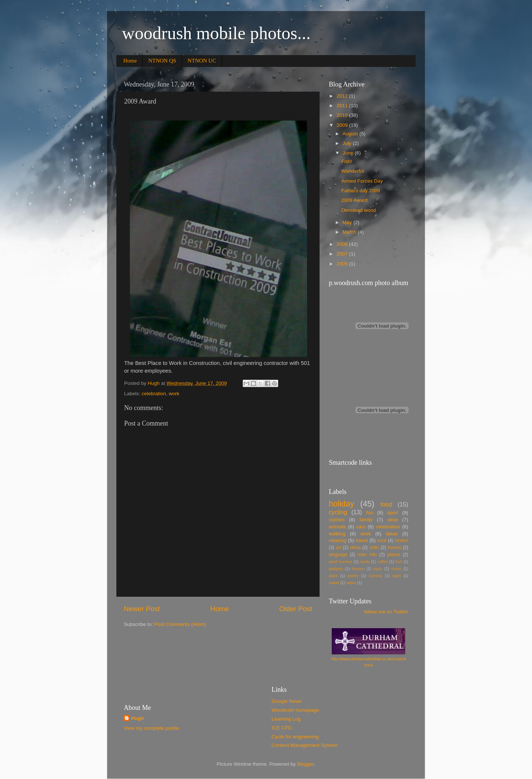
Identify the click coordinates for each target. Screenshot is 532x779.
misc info (367, 555)
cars (361, 527)
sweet (334, 583)
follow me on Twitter (386, 612)
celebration (154, 394)
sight (397, 576)
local (382, 541)
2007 (343, 254)
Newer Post (142, 609)
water (351, 583)
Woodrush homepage (295, 710)
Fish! (347, 161)
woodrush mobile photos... (216, 33)
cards (365, 562)
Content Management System (305, 745)
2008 (343, 244)
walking (337, 534)
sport (393, 513)
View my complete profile (151, 728)
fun (370, 513)
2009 (343, 125)
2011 (343, 106)
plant (333, 576)
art (338, 548)
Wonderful (353, 171)
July (348, 143)
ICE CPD (282, 728)
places (394, 555)
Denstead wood (359, 210)
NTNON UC (202, 61)
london (402, 541)
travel (362, 540)
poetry (353, 576)
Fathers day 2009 (361, 191)
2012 (343, 96)
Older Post (296, 609)
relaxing (337, 540)
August (351, 134)
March (350, 232)
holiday (341, 504)
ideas (392, 534)
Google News (287, 701)
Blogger (306, 764)
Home (130, 61)
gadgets (336, 569)
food (386, 504)
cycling (338, 512)
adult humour (341, 562)
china (355, 548)
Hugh (138, 718)
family (366, 520)
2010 (343, 115)
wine (393, 520)
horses (394, 548)
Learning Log (286, 719)
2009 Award (354, 200)
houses (358, 569)
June (349, 153)
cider (374, 548)
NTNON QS (162, 61)
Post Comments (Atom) (180, 624)
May (348, 222)
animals (337, 527)
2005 (343, 264)
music (396, 569)
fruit (399, 562)
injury (378, 569)
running (375, 576)
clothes (337, 520)
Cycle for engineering (295, 737)
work (174, 394)
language (338, 555)
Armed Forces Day (362, 181)
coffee (383, 562)
